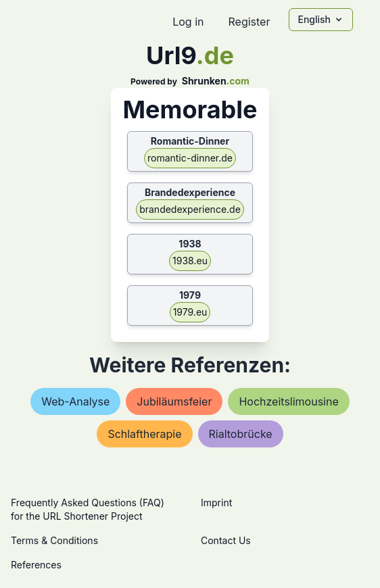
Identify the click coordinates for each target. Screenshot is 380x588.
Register (249, 22)
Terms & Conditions (54, 540)
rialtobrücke (241, 434)
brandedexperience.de (190, 209)
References (36, 565)
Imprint (216, 503)
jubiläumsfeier (174, 401)
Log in (188, 22)
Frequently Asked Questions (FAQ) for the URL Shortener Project (88, 509)
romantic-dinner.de (190, 158)
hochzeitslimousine (288, 401)
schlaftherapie (144, 434)
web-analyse (75, 401)
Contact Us (226, 540)
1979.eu (190, 312)
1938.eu (190, 261)
